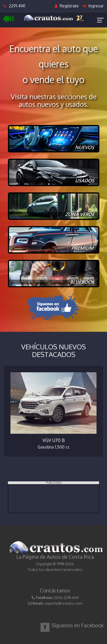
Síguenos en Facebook (78, 625)
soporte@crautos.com (63, 603)
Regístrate (67, 6)
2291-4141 (14, 6)
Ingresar (93, 6)
